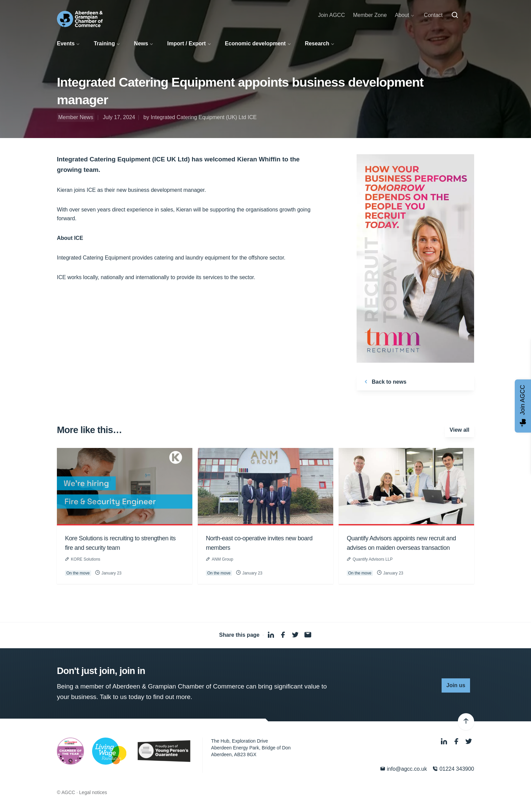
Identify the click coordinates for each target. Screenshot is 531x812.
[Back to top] (466, 722)
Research (317, 43)
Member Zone (370, 15)
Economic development (255, 43)
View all (460, 430)
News (141, 43)
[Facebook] (457, 742)
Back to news (384, 382)
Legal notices (93, 792)
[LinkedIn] (445, 742)
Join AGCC (331, 15)
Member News (76, 117)
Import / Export (187, 43)
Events (66, 43)
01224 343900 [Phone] (453, 769)
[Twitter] (469, 742)
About (402, 15)
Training (104, 43)
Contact (433, 15)
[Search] (455, 15)
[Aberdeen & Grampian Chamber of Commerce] (80, 19)
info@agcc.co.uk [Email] (403, 769)
